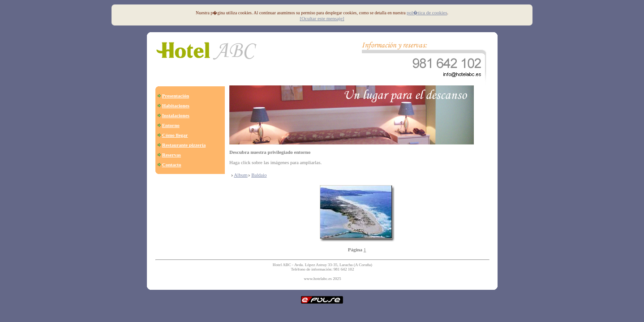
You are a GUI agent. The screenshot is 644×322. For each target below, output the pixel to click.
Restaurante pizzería (184, 145)
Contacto (172, 165)
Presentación (176, 96)
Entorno (171, 125)
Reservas (172, 155)
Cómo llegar (175, 135)
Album (241, 175)
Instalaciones (176, 115)
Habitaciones (176, 106)
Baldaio (259, 175)
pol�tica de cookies (427, 13)
